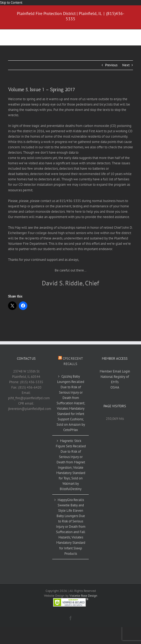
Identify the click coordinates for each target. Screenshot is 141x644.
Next (126, 65)
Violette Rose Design (83, 595)
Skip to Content (11, 3)
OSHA (115, 387)
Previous (111, 65)
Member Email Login (115, 371)
